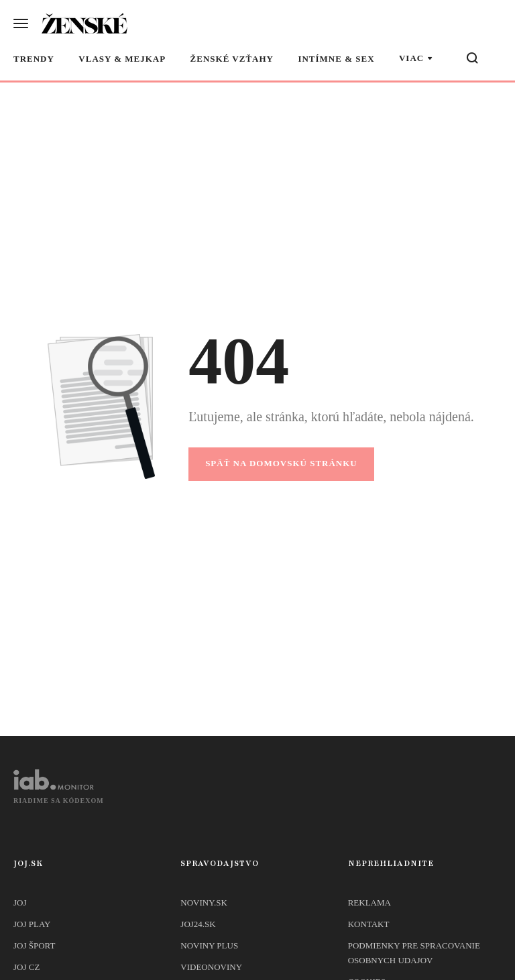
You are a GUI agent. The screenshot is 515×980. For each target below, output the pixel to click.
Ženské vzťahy (232, 59)
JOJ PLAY (32, 924)
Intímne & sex (336, 59)
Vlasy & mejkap (122, 59)
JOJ (20, 903)
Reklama (369, 903)
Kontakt (369, 924)
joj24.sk (198, 924)
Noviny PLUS (209, 945)
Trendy (34, 59)
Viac (411, 58)
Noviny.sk (204, 903)
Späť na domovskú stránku (281, 463)
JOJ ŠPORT (34, 945)
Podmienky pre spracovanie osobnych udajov (414, 953)
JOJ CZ (26, 967)
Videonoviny (211, 967)
